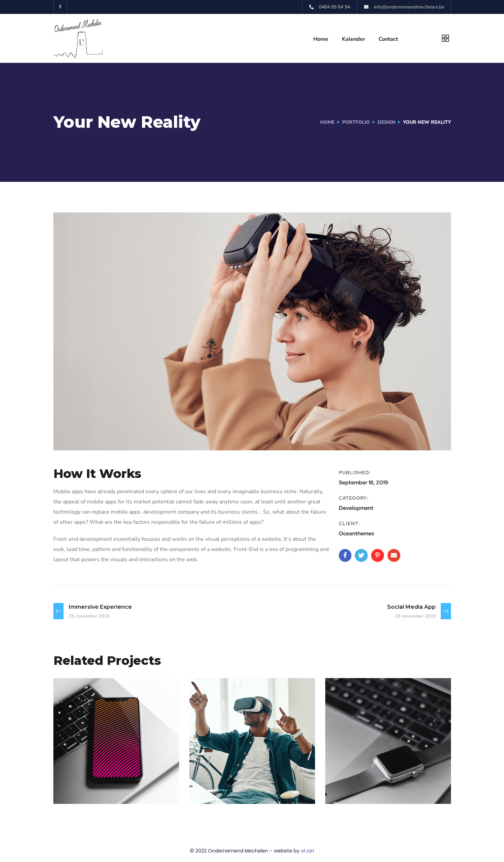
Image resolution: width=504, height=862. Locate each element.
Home (321, 39)
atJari (307, 851)
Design (386, 122)
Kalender (353, 39)
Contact (388, 39)
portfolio (356, 122)
